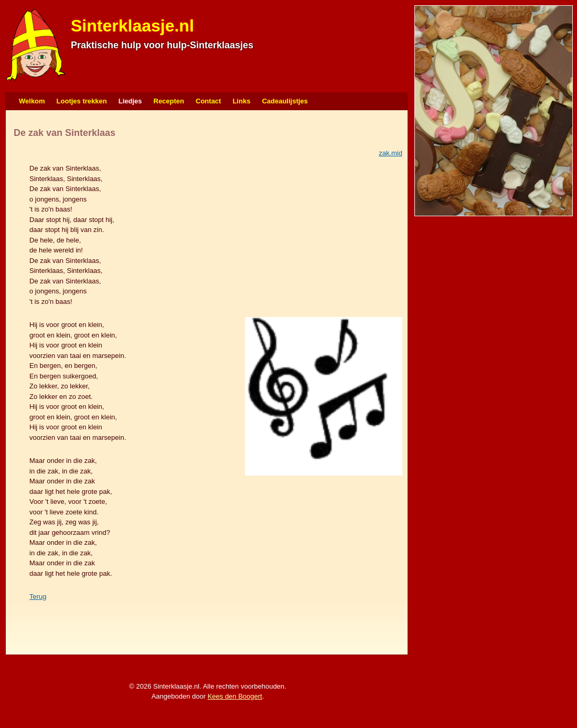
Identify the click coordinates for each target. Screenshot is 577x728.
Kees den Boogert (235, 696)
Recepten (169, 101)
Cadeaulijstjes (285, 101)
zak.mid (391, 153)
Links (241, 101)
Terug (38, 597)
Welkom (32, 101)
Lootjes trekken (82, 101)
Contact (208, 101)
